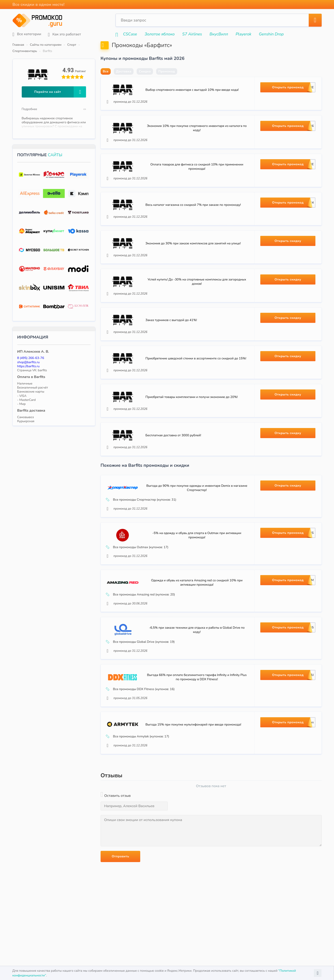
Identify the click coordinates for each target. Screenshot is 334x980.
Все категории (27, 34)
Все (106, 82)
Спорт (72, 45)
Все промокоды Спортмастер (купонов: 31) (142, 528)
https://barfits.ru (28, 360)
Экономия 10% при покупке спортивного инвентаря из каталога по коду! (197, 141)
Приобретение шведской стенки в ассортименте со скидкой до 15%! (197, 382)
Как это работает (64, 34)
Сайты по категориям (46, 45)
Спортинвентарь (94, 45)
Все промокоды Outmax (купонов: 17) (138, 578)
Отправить (121, 898)
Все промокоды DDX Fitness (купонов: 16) (141, 728)
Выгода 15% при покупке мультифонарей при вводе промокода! (194, 765)
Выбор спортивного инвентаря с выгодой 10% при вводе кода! (193, 101)
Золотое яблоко (159, 34)
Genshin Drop (271, 34)
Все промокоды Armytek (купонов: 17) (139, 777)
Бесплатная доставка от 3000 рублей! (174, 462)
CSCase (130, 34)
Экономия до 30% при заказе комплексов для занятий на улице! (194, 262)
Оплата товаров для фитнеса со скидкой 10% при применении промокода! (197, 182)
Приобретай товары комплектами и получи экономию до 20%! (192, 422)
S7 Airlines (192, 34)
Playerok (243, 34)
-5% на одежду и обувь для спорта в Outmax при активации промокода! (197, 566)
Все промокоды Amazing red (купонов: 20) (142, 628)
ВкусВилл (219, 34)
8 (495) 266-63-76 (31, 352)
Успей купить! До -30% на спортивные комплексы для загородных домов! (197, 302)
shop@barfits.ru (28, 356)
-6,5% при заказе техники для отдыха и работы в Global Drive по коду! (197, 666)
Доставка (124, 82)
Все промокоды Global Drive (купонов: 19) (142, 678)
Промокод (167, 82)
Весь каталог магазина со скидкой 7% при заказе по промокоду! (194, 222)
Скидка (145, 82)
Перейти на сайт (60, 86)
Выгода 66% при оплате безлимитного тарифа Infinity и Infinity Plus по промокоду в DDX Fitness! (197, 715)
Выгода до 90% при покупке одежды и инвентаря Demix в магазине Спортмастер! (197, 516)
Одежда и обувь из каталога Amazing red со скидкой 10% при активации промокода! (197, 616)
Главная (18, 45)
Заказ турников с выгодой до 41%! (172, 342)
